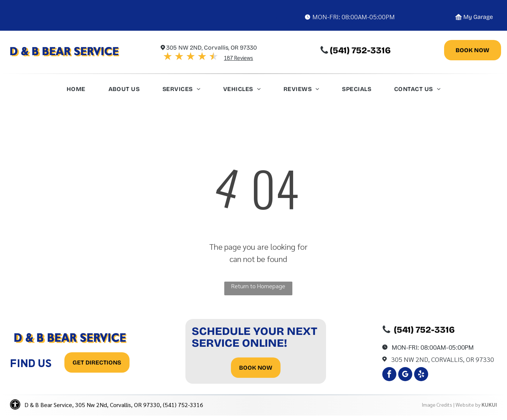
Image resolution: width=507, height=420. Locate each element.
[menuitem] (76, 91)
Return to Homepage (258, 286)
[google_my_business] (405, 375)
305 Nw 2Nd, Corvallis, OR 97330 (443, 359)
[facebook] (389, 375)
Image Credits (437, 404)
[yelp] (421, 375)
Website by (468, 404)
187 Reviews (239, 58)
